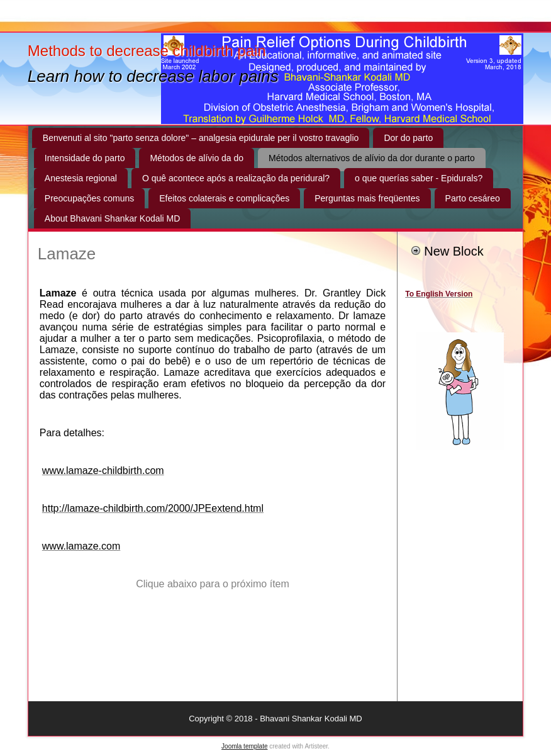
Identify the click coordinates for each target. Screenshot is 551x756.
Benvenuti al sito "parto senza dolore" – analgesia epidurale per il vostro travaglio (201, 138)
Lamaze (67, 254)
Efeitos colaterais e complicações (224, 198)
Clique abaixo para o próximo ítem (213, 584)
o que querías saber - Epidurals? (419, 178)
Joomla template (244, 746)
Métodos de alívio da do (197, 158)
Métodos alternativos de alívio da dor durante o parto (372, 158)
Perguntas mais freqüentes (367, 198)
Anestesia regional (81, 178)
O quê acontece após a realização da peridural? (236, 178)
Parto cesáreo (473, 198)
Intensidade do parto (85, 158)
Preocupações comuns (89, 198)
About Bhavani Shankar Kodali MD (113, 218)
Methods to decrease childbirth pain (147, 51)
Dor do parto (408, 138)
